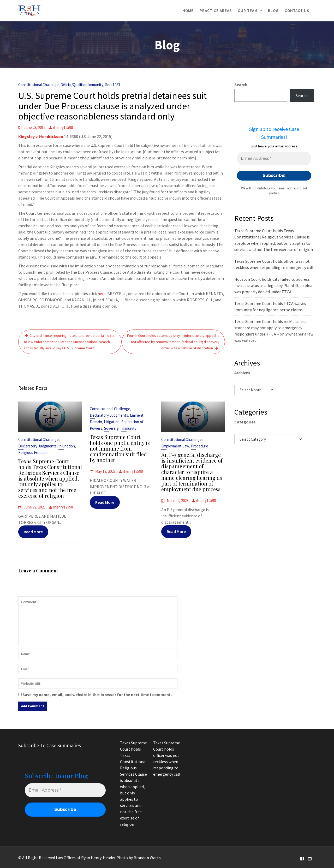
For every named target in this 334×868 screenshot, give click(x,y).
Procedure (199, 447)
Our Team (248, 11)
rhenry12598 (63, 127)
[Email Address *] (274, 158)
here (102, 294)
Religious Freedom (34, 453)
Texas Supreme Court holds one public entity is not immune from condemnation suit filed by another (120, 448)
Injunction (66, 447)
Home (188, 11)
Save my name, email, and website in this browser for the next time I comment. (97, 695)
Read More (34, 530)
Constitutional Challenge (38, 85)
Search (241, 85)
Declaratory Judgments (38, 447)
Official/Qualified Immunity (82, 85)
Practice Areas (216, 11)
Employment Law (176, 447)
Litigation (112, 423)
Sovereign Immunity (120, 429)
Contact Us (297, 11)
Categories (245, 422)
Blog (273, 11)
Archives (242, 373)
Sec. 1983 (113, 85)
